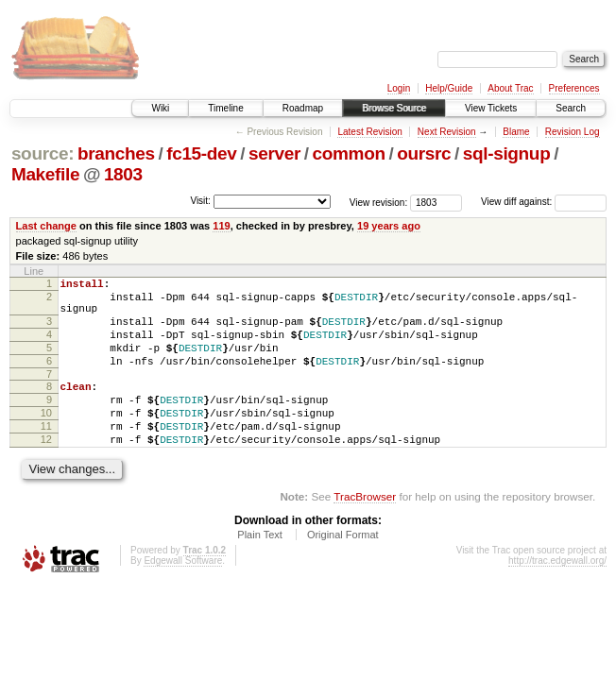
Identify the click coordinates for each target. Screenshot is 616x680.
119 (221, 226)
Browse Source (394, 108)
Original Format (343, 569)
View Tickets (491, 108)
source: (43, 153)
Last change (46, 226)
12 (46, 470)
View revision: (379, 202)
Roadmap (303, 108)
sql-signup (507, 153)
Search (571, 108)
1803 (123, 174)
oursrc (424, 153)
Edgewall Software (183, 595)
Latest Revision (369, 132)
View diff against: (544, 202)
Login (399, 88)
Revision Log (573, 132)
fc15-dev (201, 153)
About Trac (510, 88)
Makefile (45, 174)
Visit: (200, 201)
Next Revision (447, 132)
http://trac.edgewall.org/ (557, 595)
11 (46, 454)
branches (116, 153)
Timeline (225, 108)
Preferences (574, 88)
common (349, 153)
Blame (516, 132)
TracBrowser (365, 530)
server (274, 153)
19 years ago (389, 226)
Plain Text (260, 569)
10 (46, 438)
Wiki (160, 108)
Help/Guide (449, 88)
